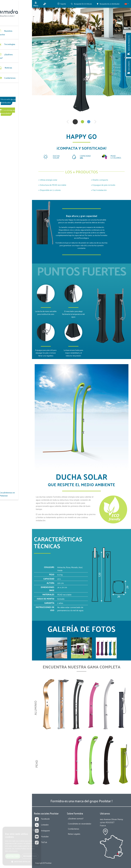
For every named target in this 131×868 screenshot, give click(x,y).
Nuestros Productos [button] (15, 31)
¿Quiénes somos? (15, 51)
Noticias (11, 62)
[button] (127, 4)
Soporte (62, 4)
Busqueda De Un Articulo (81, 4)
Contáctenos (12, 72)
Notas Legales (74, 834)
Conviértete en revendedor (16, 101)
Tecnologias (12, 41)
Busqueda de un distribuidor (16, 93)
